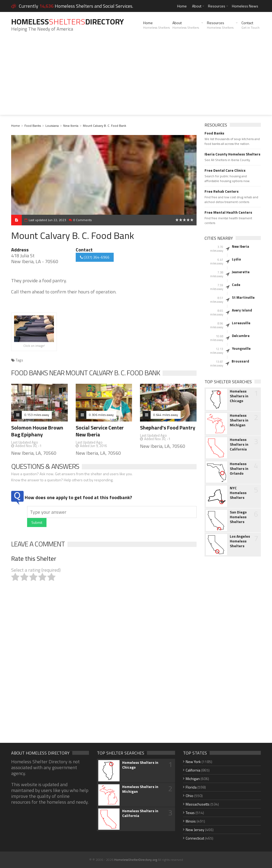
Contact (250, 25)
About (197, 6)
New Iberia (71, 126)
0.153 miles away (37, 415)
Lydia (236, 259)
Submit (37, 522)
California (193, 770)
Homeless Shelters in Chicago (239, 396)
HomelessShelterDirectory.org (136, 860)
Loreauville (241, 323)
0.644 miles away (166, 415)
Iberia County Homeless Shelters (232, 154)
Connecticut (195, 838)
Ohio (190, 796)
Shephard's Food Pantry (168, 427)
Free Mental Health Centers (228, 212)
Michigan (193, 779)
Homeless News (245, 6)
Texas (190, 813)
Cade (236, 285)
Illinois (191, 821)
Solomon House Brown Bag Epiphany (37, 431)
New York (193, 762)
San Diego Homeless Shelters (238, 517)
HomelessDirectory (67, 22)
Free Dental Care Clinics (225, 170)
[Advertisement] (136, 78)
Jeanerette (241, 272)
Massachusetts (198, 804)
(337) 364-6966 (95, 257)
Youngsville (241, 348)
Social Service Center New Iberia (100, 431)
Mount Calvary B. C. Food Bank (105, 126)
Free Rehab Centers (222, 191)
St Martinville (243, 297)
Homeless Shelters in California (239, 444)
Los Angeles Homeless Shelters (240, 541)
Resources (217, 6)
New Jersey (195, 830)
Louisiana (52, 126)
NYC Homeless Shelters (238, 493)
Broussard (240, 361)
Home (182, 6)
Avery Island (242, 310)
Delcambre (241, 336)
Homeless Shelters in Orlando (239, 469)
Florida (191, 787)
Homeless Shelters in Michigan (239, 420)
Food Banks (33, 126)
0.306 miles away (101, 415)
